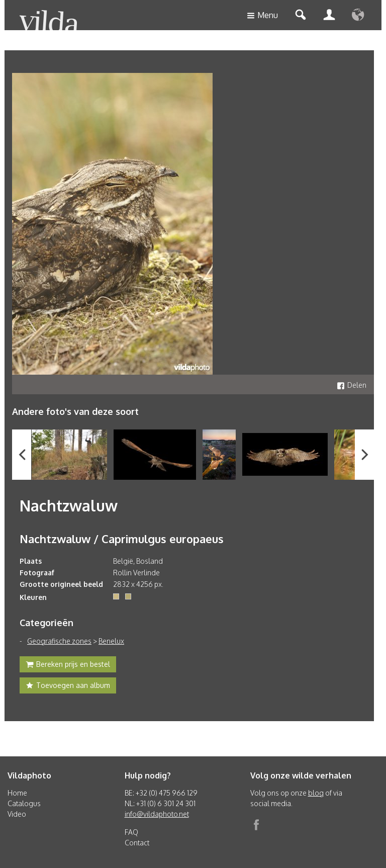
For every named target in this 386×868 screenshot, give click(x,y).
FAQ (131, 832)
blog (316, 793)
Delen (352, 385)
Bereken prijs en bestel (68, 665)
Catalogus (24, 803)
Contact (137, 843)
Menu (262, 16)
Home (17, 793)
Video (17, 814)
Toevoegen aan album (68, 686)
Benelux (111, 641)
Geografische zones (59, 641)
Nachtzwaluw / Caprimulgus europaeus (122, 539)
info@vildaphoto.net (157, 814)
